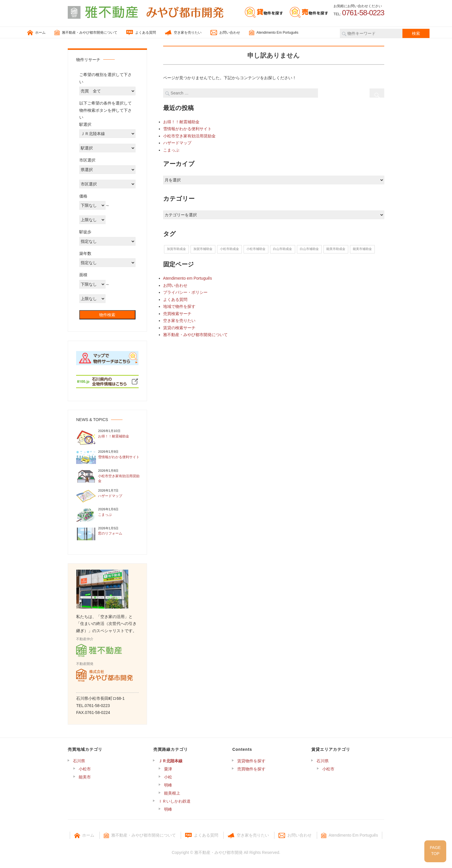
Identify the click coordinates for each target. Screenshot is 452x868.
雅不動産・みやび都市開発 (219, 852)
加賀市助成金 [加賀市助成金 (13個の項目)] (176, 249)
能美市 (85, 777)
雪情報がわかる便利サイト (187, 129)
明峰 (168, 785)
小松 (168, 777)
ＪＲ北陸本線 (170, 761)
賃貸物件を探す (251, 761)
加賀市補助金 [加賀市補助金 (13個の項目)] (203, 249)
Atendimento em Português (188, 278)
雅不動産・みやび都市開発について (86, 33)
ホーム (36, 33)
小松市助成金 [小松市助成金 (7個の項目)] (229, 249)
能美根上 (172, 793)
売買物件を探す (251, 769)
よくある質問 (141, 33)
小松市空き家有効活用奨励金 (189, 136)
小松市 (85, 769)
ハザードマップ (177, 143)
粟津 (168, 769)
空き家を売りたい (183, 33)
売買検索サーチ (177, 314)
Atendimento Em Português (274, 33)
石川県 (79, 761)
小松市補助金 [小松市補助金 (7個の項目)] (256, 249)
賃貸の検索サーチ (179, 328)
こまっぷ (171, 150)
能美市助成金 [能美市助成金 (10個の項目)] (336, 249)
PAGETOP (435, 851)
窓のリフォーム (110, 533)
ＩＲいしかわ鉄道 (174, 801)
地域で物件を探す (179, 306)
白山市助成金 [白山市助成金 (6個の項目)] (282, 249)
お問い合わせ (225, 33)
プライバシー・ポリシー (185, 292)
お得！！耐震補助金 (181, 122)
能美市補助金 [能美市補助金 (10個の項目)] (362, 249)
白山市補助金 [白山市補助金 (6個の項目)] (309, 249)
